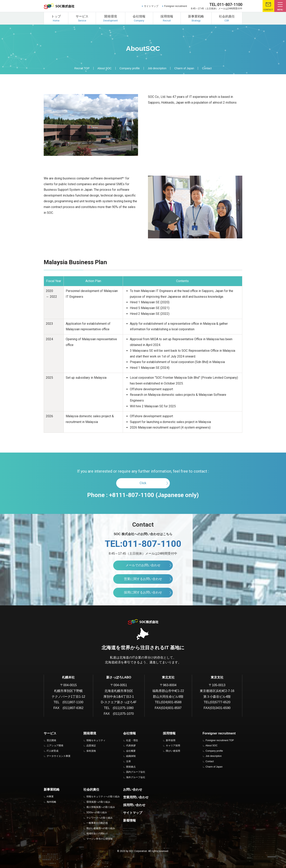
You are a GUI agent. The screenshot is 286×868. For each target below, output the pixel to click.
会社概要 (131, 751)
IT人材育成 (53, 751)
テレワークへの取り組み (100, 818)
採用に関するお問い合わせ (143, 592)
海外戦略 (51, 802)
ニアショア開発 (55, 746)
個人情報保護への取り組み (101, 807)
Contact (207, 68)
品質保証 (91, 746)
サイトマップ (151, 6)
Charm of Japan (184, 68)
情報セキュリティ (96, 740)
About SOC (105, 68)
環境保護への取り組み (98, 802)
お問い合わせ (133, 789)
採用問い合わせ (134, 805)
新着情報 (129, 820)
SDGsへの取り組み (97, 812)
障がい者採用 (173, 751)
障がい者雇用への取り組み (101, 828)
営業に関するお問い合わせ (143, 579)
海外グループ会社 (136, 777)
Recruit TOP (82, 68)
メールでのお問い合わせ (143, 565)
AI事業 (50, 797)
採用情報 (169, 733)
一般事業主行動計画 (97, 823)
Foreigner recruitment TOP (220, 740)
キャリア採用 (173, 746)
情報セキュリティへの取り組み (103, 797)
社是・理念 (132, 740)
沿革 (129, 761)
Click (143, 483)
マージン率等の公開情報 (100, 839)
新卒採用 (171, 740)
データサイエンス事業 (59, 756)
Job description (157, 68)
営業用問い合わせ (136, 797)
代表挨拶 (131, 746)
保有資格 (91, 751)
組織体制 (131, 756)
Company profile (130, 68)
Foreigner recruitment (176, 6)
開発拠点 (131, 767)
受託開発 (51, 740)
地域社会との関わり (97, 833)
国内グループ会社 (136, 772)
